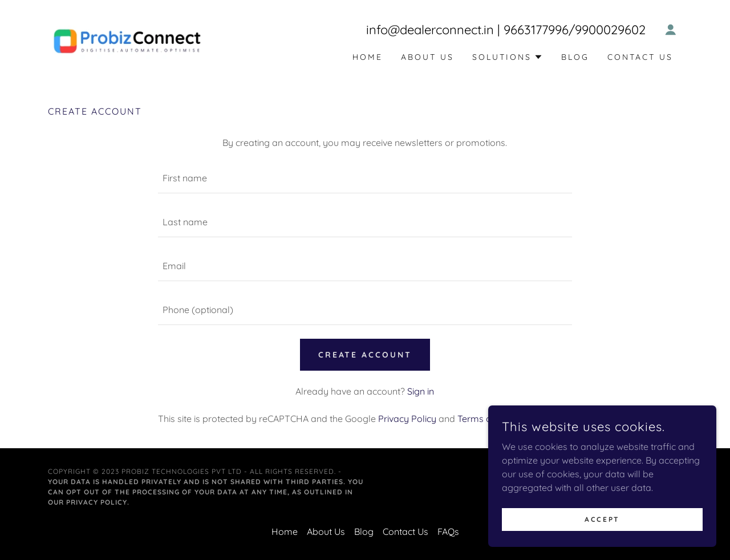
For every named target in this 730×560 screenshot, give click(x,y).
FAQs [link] (448, 531)
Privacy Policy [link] (407, 419)
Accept (602, 519)
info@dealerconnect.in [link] (430, 30)
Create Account (365, 355)
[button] (671, 30)
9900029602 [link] (610, 30)
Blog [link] (575, 57)
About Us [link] (427, 57)
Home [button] (285, 531)
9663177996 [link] (536, 30)
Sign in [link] (421, 391)
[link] (127, 40)
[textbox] (365, 178)
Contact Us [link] (640, 57)
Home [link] (368, 57)
